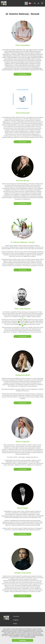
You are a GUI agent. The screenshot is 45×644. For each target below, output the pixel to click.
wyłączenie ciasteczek (30, 637)
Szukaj (35, 3)
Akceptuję (22, 640)
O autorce (16, 616)
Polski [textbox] (30, 4)
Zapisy (15, 624)
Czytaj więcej (22, 74)
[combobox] (31, 4)
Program (16, 620)
